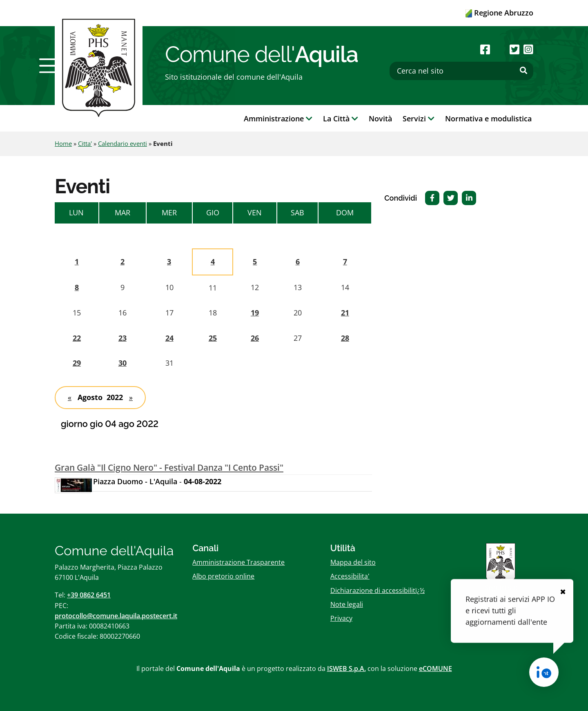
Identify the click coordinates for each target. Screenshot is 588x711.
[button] (50, 66)
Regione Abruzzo (499, 13)
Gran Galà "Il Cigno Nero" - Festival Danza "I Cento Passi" (169, 467)
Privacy (341, 618)
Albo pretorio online (223, 576)
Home (63, 143)
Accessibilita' (350, 576)
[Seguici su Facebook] (485, 49)
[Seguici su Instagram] (528, 49)
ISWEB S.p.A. (346, 669)
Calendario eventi (122, 143)
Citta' (85, 143)
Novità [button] (380, 118)
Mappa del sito (353, 562)
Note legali (347, 604)
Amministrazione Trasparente (238, 562)
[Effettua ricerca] (523, 71)
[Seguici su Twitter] (514, 49)
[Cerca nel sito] (461, 71)
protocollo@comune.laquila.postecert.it (116, 616)
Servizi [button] (419, 118)
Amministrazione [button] (278, 118)
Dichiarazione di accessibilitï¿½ (378, 590)
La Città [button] (341, 118)
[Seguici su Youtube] (500, 49)
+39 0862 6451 (89, 595)
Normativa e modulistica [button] (488, 118)
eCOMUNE (435, 669)
